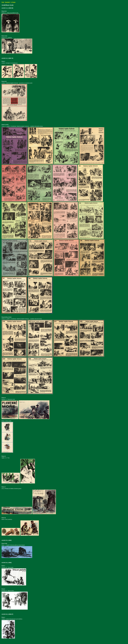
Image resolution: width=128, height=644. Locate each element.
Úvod (3, 2)
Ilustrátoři (7, 2)
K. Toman (13, 2)
